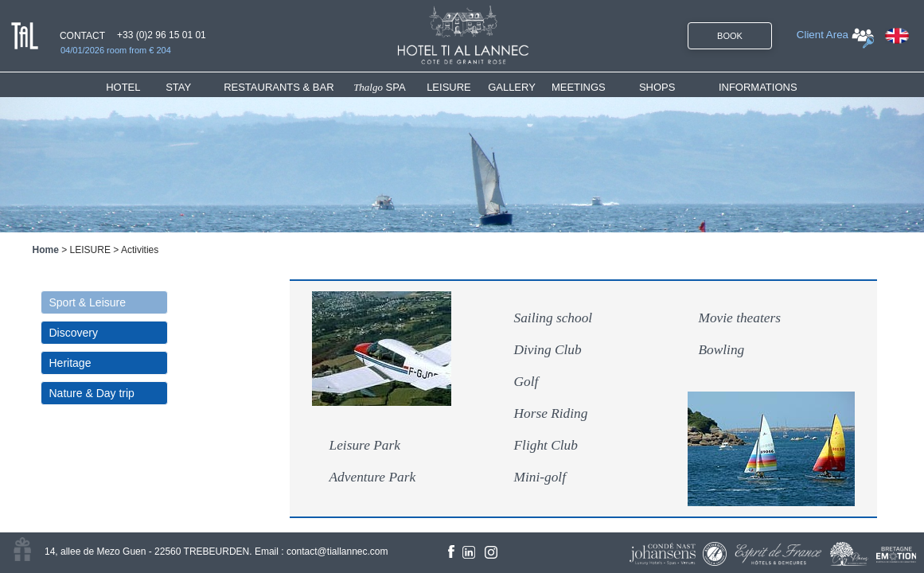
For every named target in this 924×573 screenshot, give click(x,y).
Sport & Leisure (88, 302)
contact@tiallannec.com (337, 552)
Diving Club (548, 350)
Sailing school (554, 318)
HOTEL (126, 87)
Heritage (70, 363)
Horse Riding (551, 413)
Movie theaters (740, 318)
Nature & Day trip (92, 393)
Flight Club (546, 445)
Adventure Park (373, 477)
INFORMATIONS (758, 87)
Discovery (74, 333)
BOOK (730, 36)
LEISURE (449, 87)
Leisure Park (365, 445)
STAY (178, 87)
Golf (526, 382)
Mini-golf (540, 477)
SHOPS (657, 87)
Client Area (823, 35)
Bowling (722, 350)
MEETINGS (579, 87)
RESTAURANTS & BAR (279, 87)
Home (46, 250)
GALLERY (512, 87)
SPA (380, 87)
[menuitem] (136, 87)
